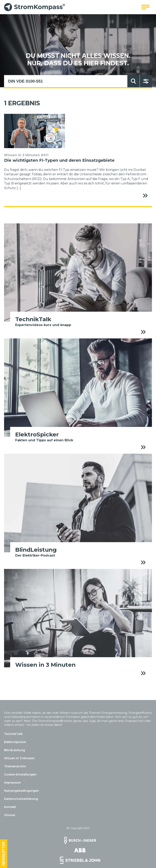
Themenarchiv (15, 766)
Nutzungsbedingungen (22, 791)
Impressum (12, 783)
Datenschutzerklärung (21, 799)
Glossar (10, 815)
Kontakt (10, 807)
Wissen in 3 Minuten (19, 758)
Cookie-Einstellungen (20, 774)
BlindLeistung (15, 750)
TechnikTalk (13, 734)
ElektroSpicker (15, 742)
